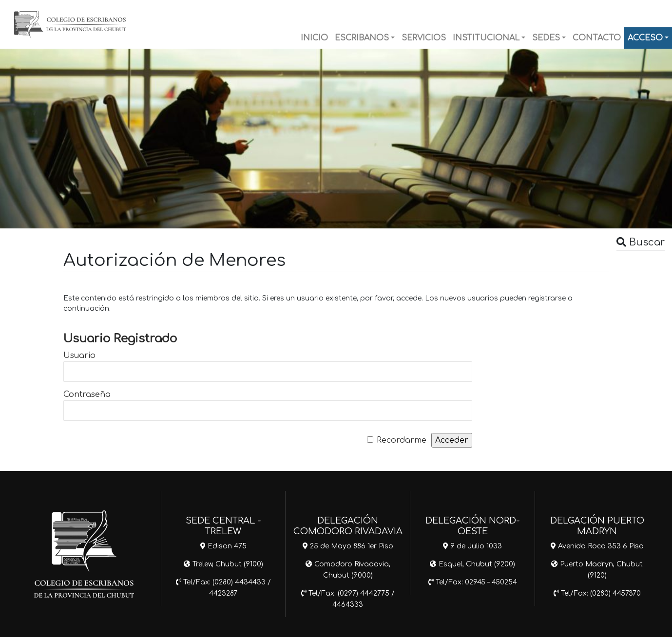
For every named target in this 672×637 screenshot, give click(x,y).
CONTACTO (597, 38)
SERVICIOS (424, 38)
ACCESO (645, 38)
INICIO (314, 38)
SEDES (546, 38)
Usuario (79, 356)
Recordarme (402, 440)
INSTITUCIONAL (486, 38)
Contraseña (87, 394)
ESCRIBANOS (362, 38)
